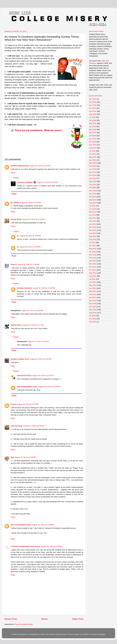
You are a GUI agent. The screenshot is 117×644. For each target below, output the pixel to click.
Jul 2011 (92, 279)
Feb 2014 (93, 184)
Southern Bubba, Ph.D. (20, 359)
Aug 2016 (93, 114)
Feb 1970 (93, 322)
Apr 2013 (93, 215)
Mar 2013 (93, 218)
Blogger (103, 634)
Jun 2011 (93, 282)
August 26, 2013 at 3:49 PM (30, 247)
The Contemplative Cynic (27, 387)
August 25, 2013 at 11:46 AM (28, 264)
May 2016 (93, 123)
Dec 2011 (93, 264)
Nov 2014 (93, 175)
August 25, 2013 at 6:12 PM (38, 341)
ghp (12, 457)
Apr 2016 (93, 126)
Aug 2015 (93, 148)
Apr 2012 (93, 252)
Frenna (14, 404)
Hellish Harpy (16, 325)
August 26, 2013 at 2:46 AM (51, 546)
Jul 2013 (92, 206)
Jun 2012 (93, 246)
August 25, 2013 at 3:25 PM (28, 404)
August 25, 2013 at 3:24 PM (43, 375)
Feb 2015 (93, 166)
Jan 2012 (93, 261)
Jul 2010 (92, 316)
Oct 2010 (93, 307)
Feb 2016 (93, 133)
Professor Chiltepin (25, 182)
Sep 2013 (93, 200)
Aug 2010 (93, 313)
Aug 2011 (93, 276)
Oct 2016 (93, 108)
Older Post (78, 619)
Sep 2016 (93, 111)
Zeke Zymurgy (17, 426)
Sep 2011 (93, 273)
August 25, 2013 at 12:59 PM (32, 310)
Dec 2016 (93, 102)
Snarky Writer (16, 219)
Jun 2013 (93, 209)
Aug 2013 (93, 203)
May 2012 (93, 249)
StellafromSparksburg (20, 166)
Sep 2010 (93, 310)
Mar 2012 (93, 255)
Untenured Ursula (24, 375)
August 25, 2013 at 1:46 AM (40, 166)
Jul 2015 (92, 151)
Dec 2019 (93, 99)
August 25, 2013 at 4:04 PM (34, 426)
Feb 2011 (93, 294)
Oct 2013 (93, 197)
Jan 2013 (93, 224)
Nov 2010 (93, 304)
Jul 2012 (92, 242)
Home (44, 619)
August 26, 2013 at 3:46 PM (30, 236)
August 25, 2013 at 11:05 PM (49, 387)
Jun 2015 (93, 154)
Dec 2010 (93, 301)
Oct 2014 (93, 178)
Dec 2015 (93, 139)
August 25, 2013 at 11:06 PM (43, 525)
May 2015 (93, 157)
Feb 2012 (93, 258)
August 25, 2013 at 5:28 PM (25, 457)
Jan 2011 (93, 297)
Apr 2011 (93, 288)
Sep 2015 (93, 145)
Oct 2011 (93, 270)
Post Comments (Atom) (24, 624)
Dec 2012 (93, 227)
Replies (16, 178)
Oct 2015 (93, 142)
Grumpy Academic (25, 288)
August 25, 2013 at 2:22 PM (41, 359)
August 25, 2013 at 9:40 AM (31, 202)
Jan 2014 (93, 188)
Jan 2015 (93, 169)
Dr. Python (15, 202)
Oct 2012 (93, 233)
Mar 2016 (93, 130)
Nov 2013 (93, 194)
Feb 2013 (93, 221)
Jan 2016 (93, 136)
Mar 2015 (93, 163)
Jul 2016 (92, 117)
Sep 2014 (93, 181)
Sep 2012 (93, 236)
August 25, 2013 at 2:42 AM (47, 182)
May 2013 (93, 212)
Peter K (14, 264)
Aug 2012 (93, 239)
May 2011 (93, 285)
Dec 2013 (93, 191)
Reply (13, 173)
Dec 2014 (93, 172)
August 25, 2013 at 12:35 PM (44, 288)
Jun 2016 (93, 120)
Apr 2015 (93, 160)
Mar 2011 (93, 291)
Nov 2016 (93, 105)
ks (18, 236)
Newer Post (11, 619)
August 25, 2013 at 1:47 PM (33, 325)
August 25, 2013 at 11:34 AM (34, 219)
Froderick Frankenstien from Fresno (25, 546)
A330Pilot (85, 634)
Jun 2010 (93, 319)
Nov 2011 (93, 267)
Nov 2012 (93, 230)
